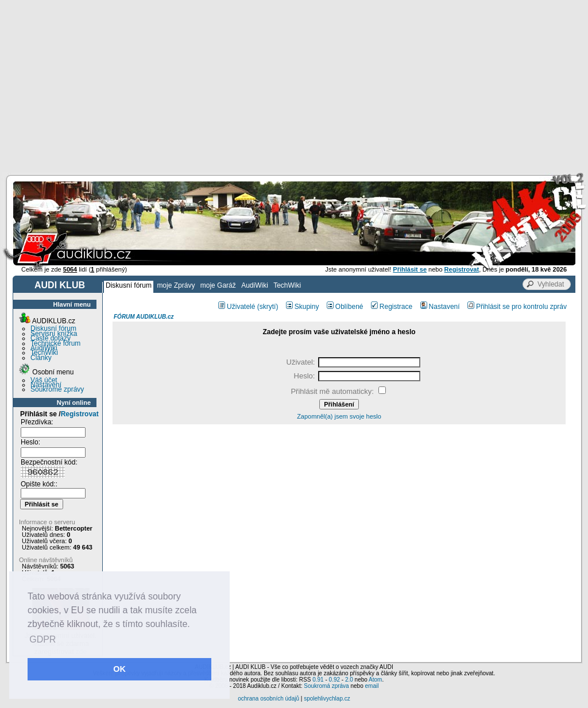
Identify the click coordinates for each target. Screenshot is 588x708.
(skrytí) (268, 307)
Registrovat (80, 414)
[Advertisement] (294, 86)
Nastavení (46, 385)
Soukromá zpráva (326, 686)
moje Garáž (218, 285)
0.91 (318, 680)
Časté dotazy (51, 338)
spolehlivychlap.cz (327, 699)
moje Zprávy (176, 285)
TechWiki (287, 285)
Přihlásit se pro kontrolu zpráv (517, 307)
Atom (375, 680)
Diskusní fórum (129, 285)
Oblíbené (345, 307)
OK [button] (119, 669)
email (372, 686)
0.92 (334, 680)
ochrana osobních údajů (268, 699)
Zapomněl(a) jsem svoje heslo (339, 416)
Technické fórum (55, 343)
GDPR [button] (42, 639)
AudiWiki (255, 285)
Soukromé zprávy (57, 389)
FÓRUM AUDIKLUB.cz (144, 317)
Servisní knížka (54, 334)
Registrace (392, 307)
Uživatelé (237, 307)
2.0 (349, 680)
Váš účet (44, 380)
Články (41, 358)
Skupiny (303, 307)
